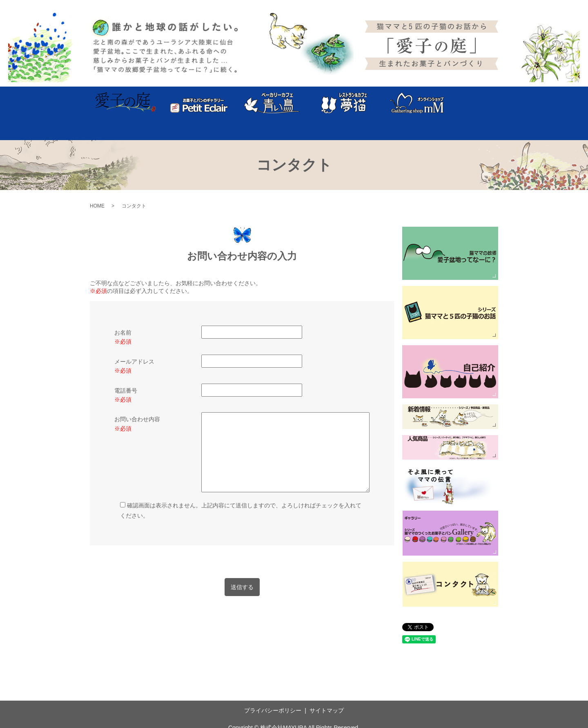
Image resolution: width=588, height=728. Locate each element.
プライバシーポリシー (273, 690)
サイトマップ (327, 690)
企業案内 (445, 103)
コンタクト (478, 103)
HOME (97, 185)
